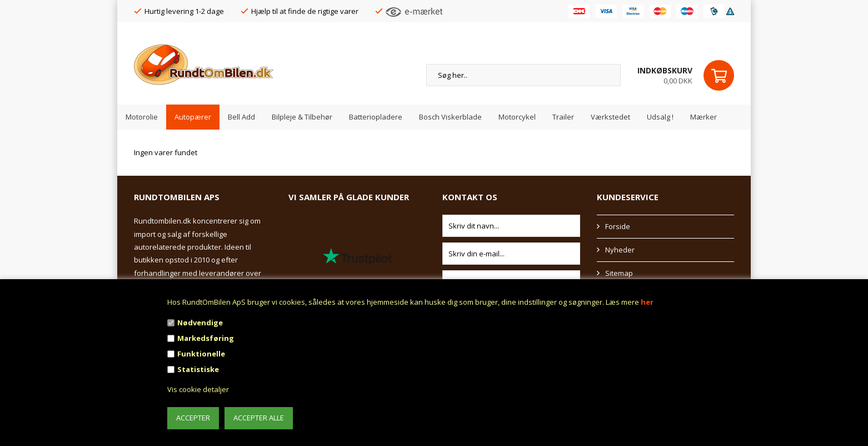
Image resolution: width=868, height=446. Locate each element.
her (647, 302)
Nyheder (620, 250)
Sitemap (619, 273)
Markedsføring (206, 338)
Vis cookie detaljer (198, 389)
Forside (618, 226)
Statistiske (198, 369)
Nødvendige (200, 323)
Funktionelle (201, 354)
